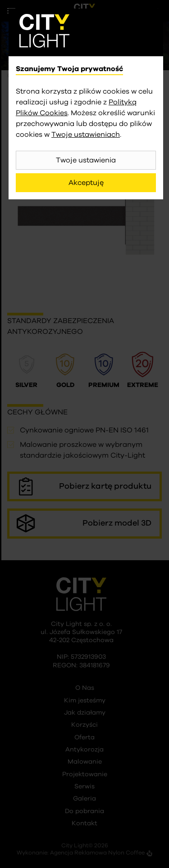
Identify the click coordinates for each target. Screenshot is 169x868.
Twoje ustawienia (86, 160)
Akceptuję (86, 183)
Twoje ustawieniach (86, 135)
